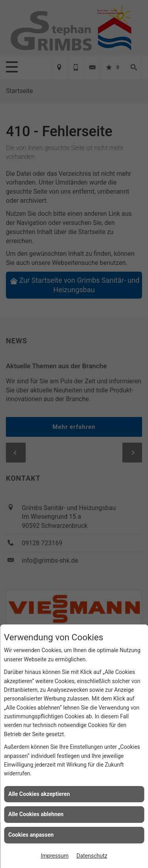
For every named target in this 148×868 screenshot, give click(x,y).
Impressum (54, 856)
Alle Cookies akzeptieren (39, 794)
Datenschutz (92, 856)
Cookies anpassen (31, 835)
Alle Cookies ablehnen (36, 814)
